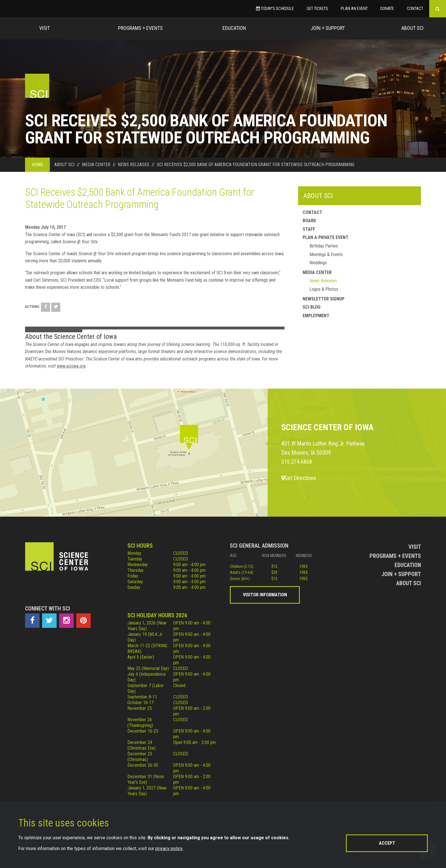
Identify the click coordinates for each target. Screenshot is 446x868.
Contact (415, 9)
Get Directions (299, 478)
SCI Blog (312, 307)
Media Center (317, 272)
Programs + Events (140, 28)
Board (309, 221)
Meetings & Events (326, 254)
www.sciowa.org (71, 366)
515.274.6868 (297, 462)
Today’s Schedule (275, 9)
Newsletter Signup (324, 299)
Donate (387, 9)
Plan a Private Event (326, 237)
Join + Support (328, 28)
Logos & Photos (324, 289)
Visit (45, 28)
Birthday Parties (324, 246)
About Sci (412, 28)
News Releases (323, 281)
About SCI (318, 196)
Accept (387, 843)
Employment (316, 316)
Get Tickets (317, 9)
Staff (309, 229)
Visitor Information (265, 595)
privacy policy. (169, 849)
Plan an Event (354, 9)
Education (234, 28)
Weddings (318, 263)
